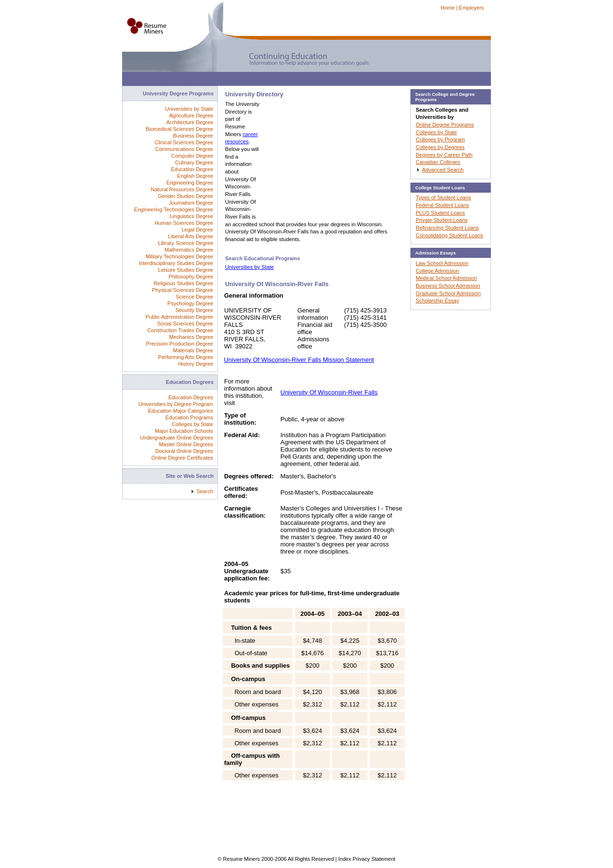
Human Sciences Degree (184, 223)
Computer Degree (192, 156)
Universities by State (250, 267)
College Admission (437, 271)
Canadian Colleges (438, 162)
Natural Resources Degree (182, 189)
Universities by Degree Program (176, 404)
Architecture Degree (190, 122)
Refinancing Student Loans (447, 228)
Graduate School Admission (448, 293)
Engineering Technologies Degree (174, 209)
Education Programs (189, 417)
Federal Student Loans (442, 205)
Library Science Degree (186, 243)
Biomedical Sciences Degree (179, 129)
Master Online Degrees (186, 444)
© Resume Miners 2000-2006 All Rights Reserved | (278, 859)
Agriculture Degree (191, 116)
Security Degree (194, 310)
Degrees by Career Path (444, 155)
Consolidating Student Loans (449, 235)
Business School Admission (448, 286)
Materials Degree (193, 350)
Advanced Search (443, 170)
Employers (471, 8)
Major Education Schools (184, 431)
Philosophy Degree (191, 277)
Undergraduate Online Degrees (176, 438)
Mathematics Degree (189, 250)
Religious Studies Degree (183, 283)
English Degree (195, 176)
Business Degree (193, 136)
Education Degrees (191, 397)
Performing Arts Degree (186, 357)
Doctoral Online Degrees (184, 451)
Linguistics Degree (192, 216)
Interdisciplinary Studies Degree (176, 263)
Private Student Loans (442, 220)
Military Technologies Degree (179, 256)
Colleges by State (193, 424)
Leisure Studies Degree (186, 270)
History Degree (196, 364)
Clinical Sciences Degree (184, 142)
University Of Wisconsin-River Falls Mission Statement (299, 360)
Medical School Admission (446, 278)
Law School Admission (442, 263)
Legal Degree (197, 230)
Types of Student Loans (443, 197)
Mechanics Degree (191, 337)
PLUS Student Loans (440, 213)
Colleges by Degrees (440, 147)
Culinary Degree (194, 162)
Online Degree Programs (445, 125)
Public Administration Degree (179, 317)
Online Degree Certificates (182, 458)
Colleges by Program (440, 139)
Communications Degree (184, 149)
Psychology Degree (190, 303)
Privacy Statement (374, 859)
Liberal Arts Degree (191, 236)
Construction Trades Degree (180, 330)
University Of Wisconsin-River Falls (329, 392)
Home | (449, 8)
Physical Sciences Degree (182, 290)
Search (205, 491)
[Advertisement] (296, 81)
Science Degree (194, 297)
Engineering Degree (190, 183)
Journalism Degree (191, 203)
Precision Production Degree (180, 344)
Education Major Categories (181, 411)
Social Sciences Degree (185, 324)
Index (345, 859)
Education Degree (192, 169)
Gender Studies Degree (185, 196)
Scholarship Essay (437, 301)
